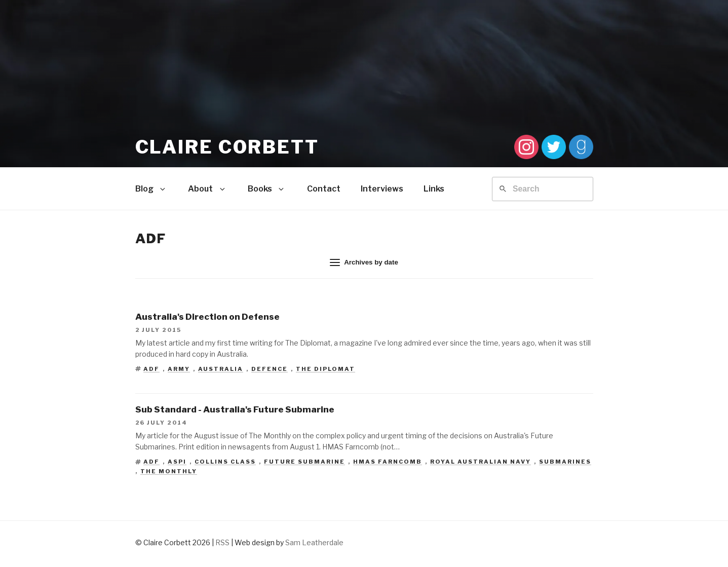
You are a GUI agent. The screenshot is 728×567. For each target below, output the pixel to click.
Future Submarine (304, 462)
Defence (270, 369)
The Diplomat (325, 369)
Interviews (382, 189)
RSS (222, 542)
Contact (324, 189)
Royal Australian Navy (481, 462)
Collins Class (225, 462)
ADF (151, 369)
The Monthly (169, 471)
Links (434, 189)
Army (179, 369)
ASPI (177, 462)
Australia (221, 369)
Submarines (565, 462)
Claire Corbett (227, 147)
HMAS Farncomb (388, 462)
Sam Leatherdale (314, 542)
